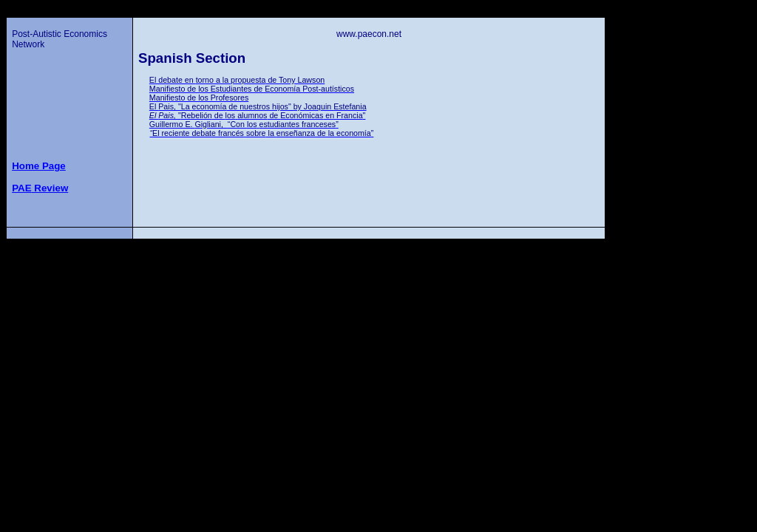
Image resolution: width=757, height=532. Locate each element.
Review (40, 188)
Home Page (39, 166)
